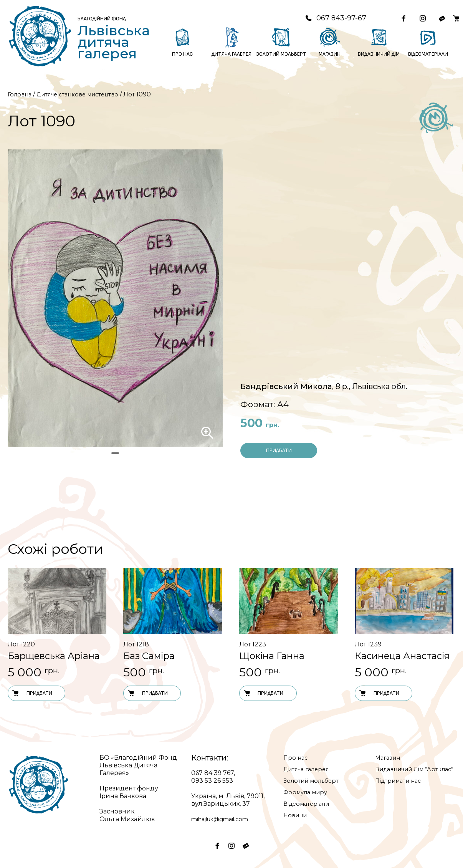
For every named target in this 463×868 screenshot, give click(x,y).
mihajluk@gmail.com (224, 819)
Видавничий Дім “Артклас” (403, 773)
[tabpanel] (115, 298)
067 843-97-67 (324, 18)
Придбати (279, 450)
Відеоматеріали (309, 804)
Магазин (389, 758)
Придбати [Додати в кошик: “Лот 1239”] (379, 693)
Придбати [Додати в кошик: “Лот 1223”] (263, 693)
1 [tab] (115, 456)
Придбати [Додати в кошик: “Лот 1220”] (32, 693)
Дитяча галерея (309, 769)
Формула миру (308, 792)
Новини (296, 815)
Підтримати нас (401, 788)
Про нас (296, 758)
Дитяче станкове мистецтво (84, 94)
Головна (21, 94)
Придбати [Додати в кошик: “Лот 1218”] (147, 693)
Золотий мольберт (313, 781)
